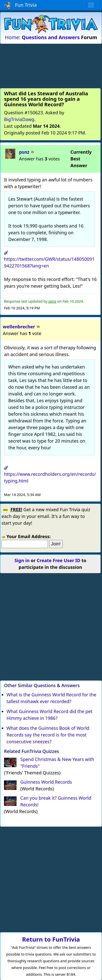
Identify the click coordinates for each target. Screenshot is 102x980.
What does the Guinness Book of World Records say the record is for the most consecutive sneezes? (48, 735)
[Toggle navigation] (91, 5)
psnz (24, 152)
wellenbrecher (19, 327)
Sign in (22, 560)
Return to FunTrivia (51, 939)
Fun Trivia (20, 5)
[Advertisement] (51, 65)
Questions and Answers (50, 37)
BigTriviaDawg (19, 119)
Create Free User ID (59, 560)
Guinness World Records (46, 782)
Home (12, 37)
